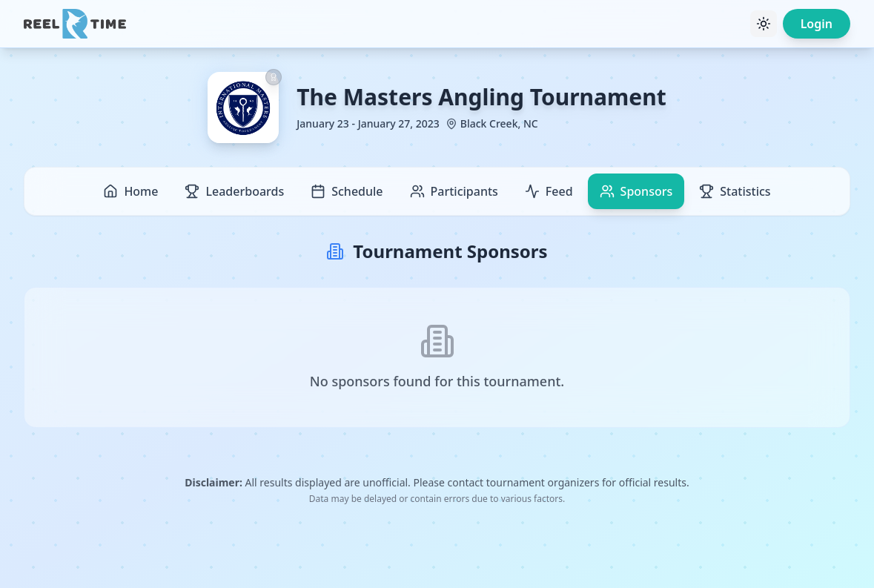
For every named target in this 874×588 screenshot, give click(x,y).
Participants (454, 191)
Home (130, 191)
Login (817, 24)
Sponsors (636, 191)
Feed (549, 191)
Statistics (735, 191)
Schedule (347, 191)
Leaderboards (234, 191)
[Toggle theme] (764, 24)
